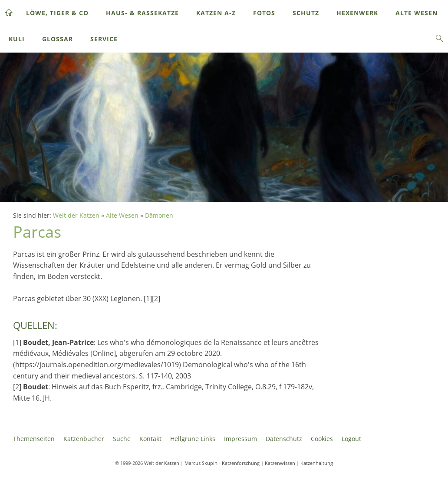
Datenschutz (284, 439)
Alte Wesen (122, 215)
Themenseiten (34, 439)
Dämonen (159, 215)
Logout (351, 439)
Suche (122, 439)
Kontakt (150, 439)
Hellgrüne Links (193, 439)
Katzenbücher (84, 439)
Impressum (240, 439)
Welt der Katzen (76, 215)
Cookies (322, 439)
